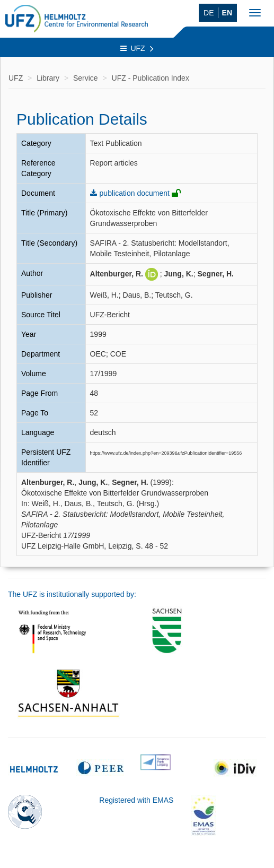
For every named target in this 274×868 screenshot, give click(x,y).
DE (209, 13)
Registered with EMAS (136, 800)
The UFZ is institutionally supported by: (72, 594)
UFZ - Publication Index (151, 78)
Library (48, 78)
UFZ (137, 48)
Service (86, 78)
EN (227, 13)
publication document (135, 193)
